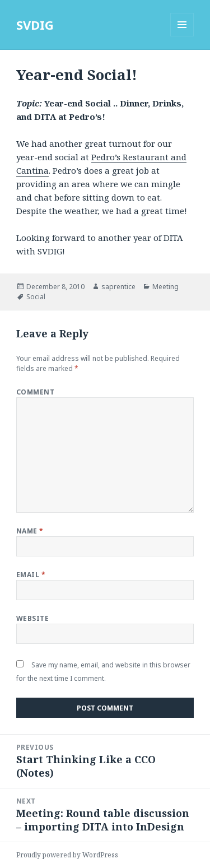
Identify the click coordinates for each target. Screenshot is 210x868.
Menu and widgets (182, 36)
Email (31, 575)
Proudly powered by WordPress (67, 855)
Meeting (165, 287)
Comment (35, 392)
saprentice (118, 287)
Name (30, 531)
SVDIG (35, 25)
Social (36, 297)
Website (32, 618)
